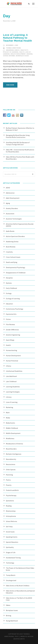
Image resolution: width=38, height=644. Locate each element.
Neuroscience (11, 464)
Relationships (11, 511)
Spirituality (10, 547)
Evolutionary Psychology (14, 309)
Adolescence (10, 193)
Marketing (9, 407)
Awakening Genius (13, 50)
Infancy (8, 366)
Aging (8, 203)
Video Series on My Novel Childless (18, 586)
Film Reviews (10, 324)
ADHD (8, 188)
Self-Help (9, 527)
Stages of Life (11, 552)
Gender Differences (12, 330)
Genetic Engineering (13, 335)
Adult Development (13, 198)
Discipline (9, 278)
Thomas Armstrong (13, 48)
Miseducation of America (14, 444)
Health (22, 52)
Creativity (24, 50)
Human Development (13, 356)
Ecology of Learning (11, 52)
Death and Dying (12, 262)
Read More (10, 85)
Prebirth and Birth (12, 490)
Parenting (9, 475)
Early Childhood (11, 288)
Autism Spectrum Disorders (15, 236)
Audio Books (10, 231)
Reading (30, 54)
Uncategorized (11, 580)
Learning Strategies (13, 392)
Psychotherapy (11, 495)
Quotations (10, 501)
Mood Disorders (11, 449)
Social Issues (10, 532)
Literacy (9, 397)
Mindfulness (10, 438)
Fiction (8, 319)
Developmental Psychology (15, 267)
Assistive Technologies (14, 219)
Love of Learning (12, 402)
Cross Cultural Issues (13, 257)
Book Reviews (11, 247)
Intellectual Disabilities (14, 371)
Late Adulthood (11, 376)
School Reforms (9, 56)
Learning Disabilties (13, 387)
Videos (8, 605)
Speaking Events (12, 537)
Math (8, 413)
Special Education (12, 542)
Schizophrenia (11, 516)
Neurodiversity (11, 459)
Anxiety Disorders (12, 208)
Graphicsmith (19, 639)
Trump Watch (11, 575)
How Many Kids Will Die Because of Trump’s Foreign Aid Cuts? (18, 143)
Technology (10, 563)
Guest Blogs (10, 340)
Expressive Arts (11, 314)
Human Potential (12, 361)
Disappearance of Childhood (16, 273)
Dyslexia (9, 283)
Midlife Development (18, 54)
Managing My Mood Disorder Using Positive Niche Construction (18, 136)
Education (9, 304)
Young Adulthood (12, 621)
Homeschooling (11, 350)
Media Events (10, 423)
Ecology (9, 293)
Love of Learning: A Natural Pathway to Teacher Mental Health (17, 38)
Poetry (8, 480)
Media (8, 418)
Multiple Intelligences (14, 454)
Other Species (11, 470)
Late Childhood (11, 381)
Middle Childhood (12, 428)
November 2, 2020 (12, 45)
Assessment (10, 214)
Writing (9, 616)
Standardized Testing (13, 558)
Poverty (9, 485)
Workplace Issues (22, 56)
